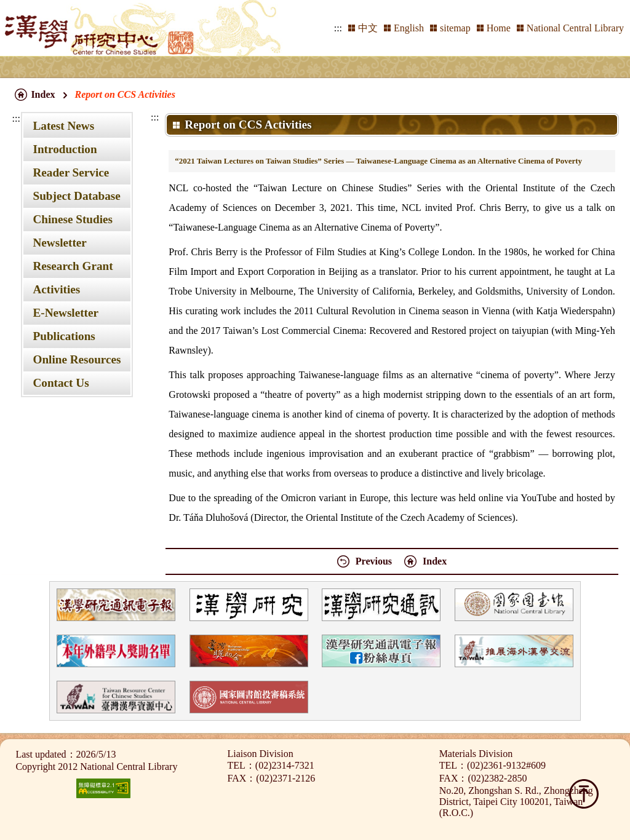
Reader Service (71, 172)
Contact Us (61, 383)
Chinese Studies (73, 219)
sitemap (455, 28)
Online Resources (77, 359)
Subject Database (76, 196)
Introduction (65, 149)
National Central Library (575, 28)
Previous (374, 561)
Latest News (63, 126)
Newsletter (59, 243)
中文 (368, 28)
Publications (64, 336)
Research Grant (73, 266)
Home (499, 28)
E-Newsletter (66, 313)
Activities (56, 289)
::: (338, 28)
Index (43, 94)
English (409, 28)
